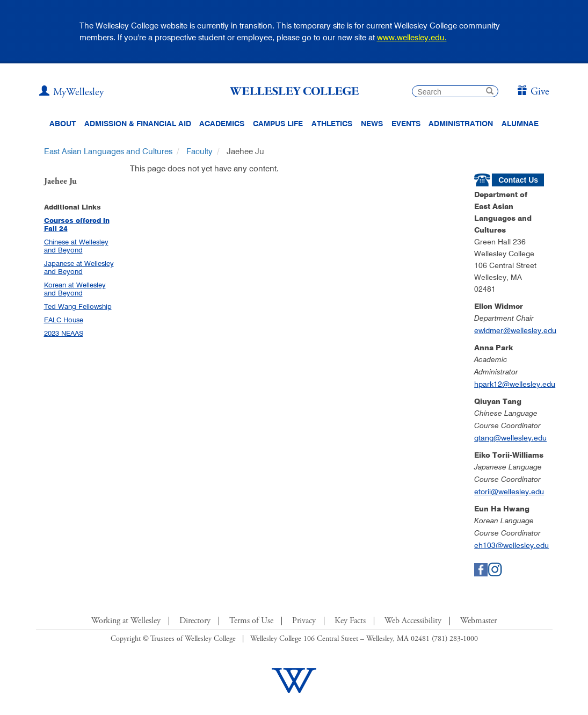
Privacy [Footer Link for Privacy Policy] (304, 621)
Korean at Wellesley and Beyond (75, 289)
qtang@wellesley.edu (510, 438)
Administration (461, 124)
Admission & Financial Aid (138, 124)
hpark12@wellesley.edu (515, 384)
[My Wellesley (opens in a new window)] (71, 92)
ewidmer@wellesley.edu (515, 330)
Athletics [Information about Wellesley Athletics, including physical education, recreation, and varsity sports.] (332, 124)
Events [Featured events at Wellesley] (406, 124)
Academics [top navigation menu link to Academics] (222, 124)
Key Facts (350, 621)
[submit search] (490, 92)
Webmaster (478, 621)
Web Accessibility (413, 621)
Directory (195, 621)
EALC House (64, 320)
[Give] (533, 92)
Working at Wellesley (126, 621)
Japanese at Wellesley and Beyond (79, 267)
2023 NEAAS (64, 333)
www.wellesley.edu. (412, 37)
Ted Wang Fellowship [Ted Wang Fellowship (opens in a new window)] (78, 306)
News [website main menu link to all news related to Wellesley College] (372, 124)
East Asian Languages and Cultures (108, 151)
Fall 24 (56, 229)
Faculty (199, 151)
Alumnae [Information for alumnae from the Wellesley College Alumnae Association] (520, 124)
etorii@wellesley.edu (509, 492)
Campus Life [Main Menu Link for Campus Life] (278, 124)
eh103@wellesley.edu (511, 545)
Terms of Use (251, 621)
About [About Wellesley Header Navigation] (63, 124)
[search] (455, 91)
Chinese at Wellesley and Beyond (76, 246)
